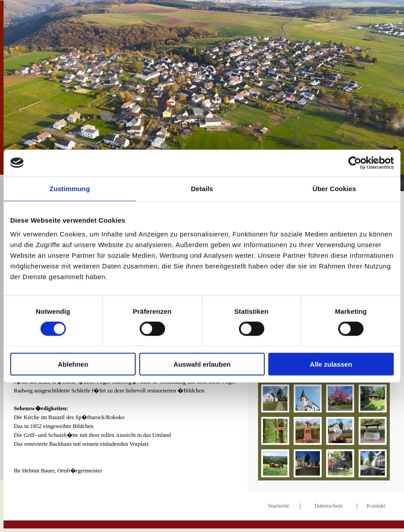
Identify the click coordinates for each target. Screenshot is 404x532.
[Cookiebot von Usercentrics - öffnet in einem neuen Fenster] (355, 163)
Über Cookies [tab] (334, 188)
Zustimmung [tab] (70, 188)
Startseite (279, 506)
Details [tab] (202, 188)
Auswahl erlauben (202, 364)
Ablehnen (73, 364)
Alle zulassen (331, 364)
